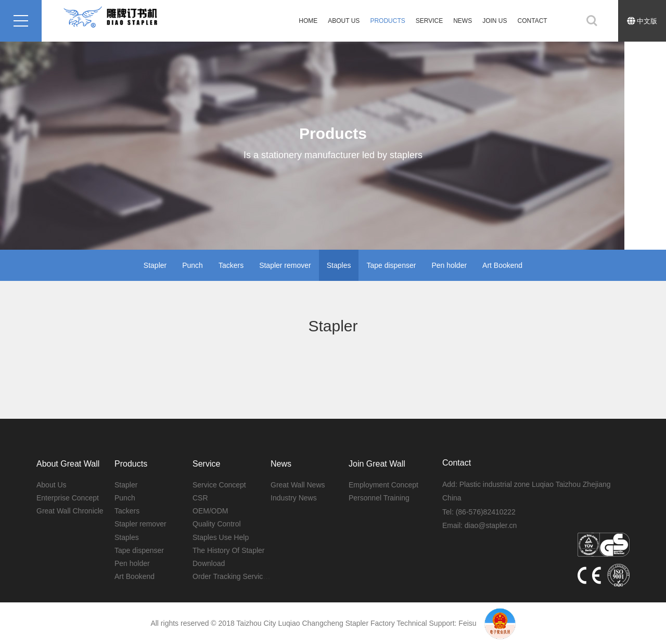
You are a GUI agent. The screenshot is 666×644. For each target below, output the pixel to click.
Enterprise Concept (68, 498)
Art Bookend (502, 265)
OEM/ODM (210, 511)
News (463, 21)
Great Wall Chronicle (70, 511)
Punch (193, 265)
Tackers (231, 265)
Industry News (294, 498)
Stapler (155, 265)
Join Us (495, 21)
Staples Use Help (221, 537)
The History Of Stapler (229, 550)
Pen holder (449, 265)
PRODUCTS (387, 21)
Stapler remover (285, 265)
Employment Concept (383, 485)
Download (209, 563)
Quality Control (217, 524)
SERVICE (429, 21)
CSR (200, 498)
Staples (339, 265)
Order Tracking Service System (243, 576)
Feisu (467, 623)
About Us (344, 21)
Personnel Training (379, 498)
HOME (308, 21)
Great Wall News (298, 485)
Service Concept (219, 485)
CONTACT (533, 21)
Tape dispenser (391, 265)
